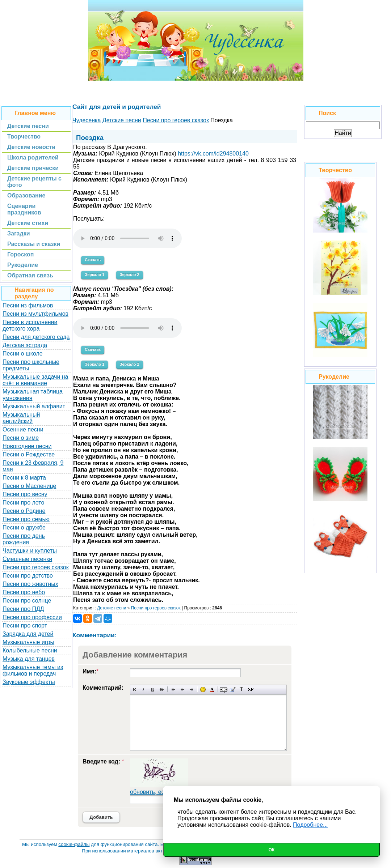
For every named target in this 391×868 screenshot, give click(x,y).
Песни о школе (23, 354)
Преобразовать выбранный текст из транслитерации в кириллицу (242, 690)
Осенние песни (23, 429)
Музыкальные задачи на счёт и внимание (35, 380)
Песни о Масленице (29, 486)
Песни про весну (25, 494)
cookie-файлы (74, 844)
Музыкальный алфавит (34, 406)
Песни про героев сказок (36, 567)
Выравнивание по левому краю (173, 690)
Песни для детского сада (36, 337)
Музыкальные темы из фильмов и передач (33, 670)
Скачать (93, 260)
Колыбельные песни (30, 650)
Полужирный (134, 690)
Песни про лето (23, 503)
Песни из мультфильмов (35, 314)
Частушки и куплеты (30, 551)
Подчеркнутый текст (153, 690)
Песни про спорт (25, 626)
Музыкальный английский (21, 418)
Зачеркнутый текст (162, 690)
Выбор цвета (212, 690)
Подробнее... (310, 825)
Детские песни (112, 608)
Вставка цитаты (233, 690)
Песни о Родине (24, 511)
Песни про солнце (27, 601)
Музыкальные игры (28, 642)
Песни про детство (28, 576)
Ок (272, 850)
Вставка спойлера (251, 690)
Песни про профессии (32, 617)
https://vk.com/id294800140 (213, 154)
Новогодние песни (27, 446)
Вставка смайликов (203, 690)
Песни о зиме (21, 438)
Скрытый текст (224, 690)
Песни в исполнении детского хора (30, 325)
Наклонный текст (144, 690)
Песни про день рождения (24, 539)
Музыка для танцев (29, 659)
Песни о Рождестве (29, 454)
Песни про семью (26, 519)
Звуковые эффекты (29, 682)
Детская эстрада (25, 345)
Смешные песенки (27, 559)
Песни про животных (30, 584)
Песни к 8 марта (24, 478)
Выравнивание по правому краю (191, 690)
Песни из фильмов (28, 305)
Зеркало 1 (94, 275)
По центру (182, 690)
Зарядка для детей (28, 634)
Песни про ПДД (23, 609)
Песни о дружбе (24, 527)
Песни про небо (24, 592)
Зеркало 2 (130, 275)
